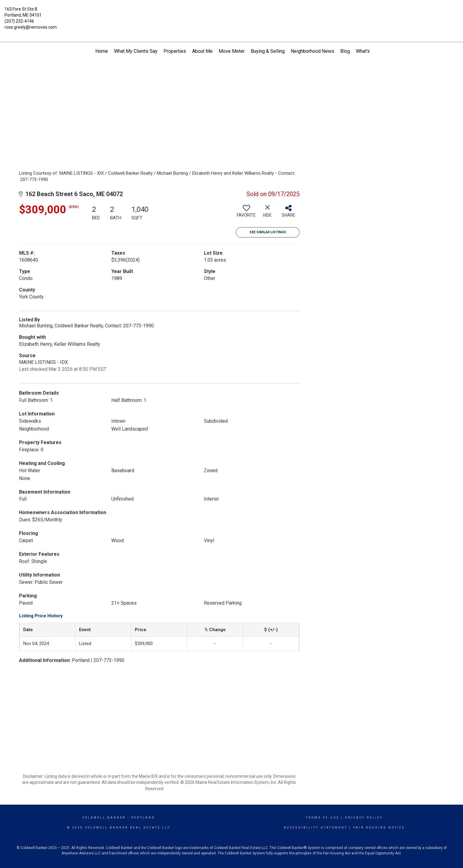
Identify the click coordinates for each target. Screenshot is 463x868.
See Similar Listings (268, 232)
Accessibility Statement (316, 828)
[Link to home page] (232, 14)
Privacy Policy (364, 818)
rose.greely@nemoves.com (31, 27)
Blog (345, 51)
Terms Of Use (323, 818)
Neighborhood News (312, 51)
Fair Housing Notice (379, 828)
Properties (175, 51)
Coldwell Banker (104, 818)
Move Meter (232, 51)
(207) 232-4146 (19, 21)
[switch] (246, 213)
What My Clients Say (136, 51)
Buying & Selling (268, 51)
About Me (202, 51)
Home (102, 51)
